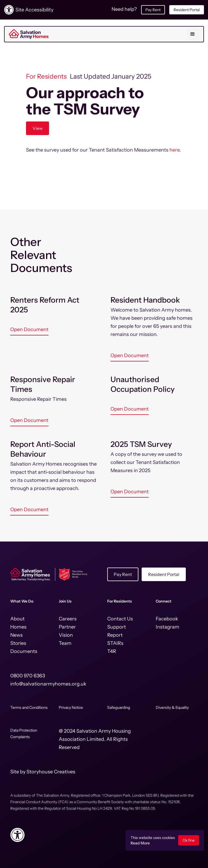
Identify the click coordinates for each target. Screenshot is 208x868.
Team (65, 643)
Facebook (167, 619)
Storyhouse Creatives (51, 772)
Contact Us (120, 619)
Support (117, 627)
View (38, 128)
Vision (66, 635)
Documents (24, 651)
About (17, 619)
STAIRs (115, 643)
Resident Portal (187, 10)
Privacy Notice (71, 707)
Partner (67, 627)
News (17, 635)
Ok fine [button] (189, 840)
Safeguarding (119, 707)
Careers (68, 619)
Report (115, 635)
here (175, 150)
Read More (140, 843)
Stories (18, 643)
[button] (193, 34)
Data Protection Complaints (24, 734)
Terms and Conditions (29, 707)
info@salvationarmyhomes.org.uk (48, 684)
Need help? (124, 9)
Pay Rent (153, 10)
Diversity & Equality (172, 707)
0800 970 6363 (28, 676)
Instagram (168, 627)
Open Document (29, 329)
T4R (112, 651)
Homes (18, 627)
